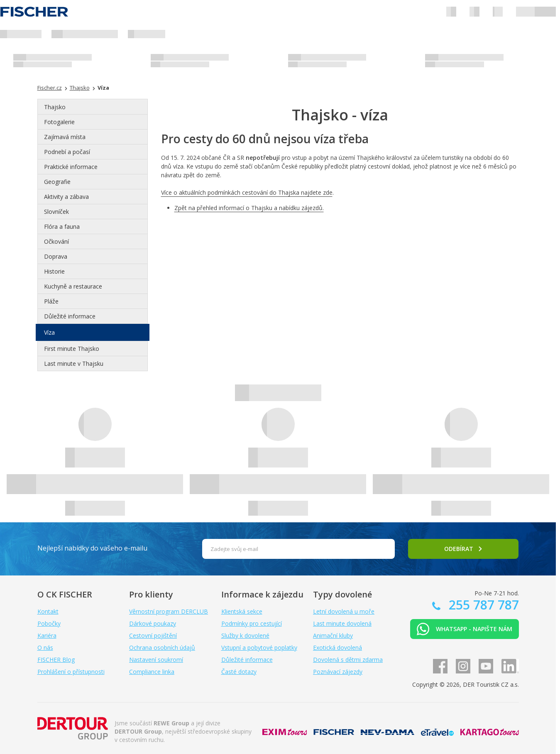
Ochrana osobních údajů (162, 648)
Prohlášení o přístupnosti (71, 672)
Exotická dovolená (337, 648)
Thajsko (55, 107)
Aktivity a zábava (66, 197)
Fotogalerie (59, 122)
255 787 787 (482, 605)
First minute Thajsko (72, 349)
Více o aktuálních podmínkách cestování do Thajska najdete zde (247, 192)
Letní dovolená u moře (344, 611)
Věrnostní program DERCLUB (169, 611)
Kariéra (47, 635)
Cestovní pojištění (153, 635)
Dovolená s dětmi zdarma (348, 660)
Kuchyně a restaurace (73, 286)
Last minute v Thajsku (74, 364)
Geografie (57, 182)
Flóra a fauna (62, 226)
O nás (45, 648)
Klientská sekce (242, 611)
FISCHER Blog (56, 660)
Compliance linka (152, 672)
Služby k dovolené (245, 635)
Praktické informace (71, 167)
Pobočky (49, 623)
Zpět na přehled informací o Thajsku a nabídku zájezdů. (249, 208)
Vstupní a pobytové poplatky (259, 648)
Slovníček (56, 212)
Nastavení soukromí (156, 660)
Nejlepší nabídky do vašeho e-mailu (92, 548)
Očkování (56, 241)
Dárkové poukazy (153, 623)
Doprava (56, 256)
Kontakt (48, 611)
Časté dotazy (239, 672)
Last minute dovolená (342, 623)
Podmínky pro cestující (252, 623)
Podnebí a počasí (67, 152)
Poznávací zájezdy (338, 672)
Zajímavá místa (65, 137)
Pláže (51, 301)
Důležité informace (70, 316)
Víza (49, 332)
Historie (54, 271)
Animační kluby (333, 635)
